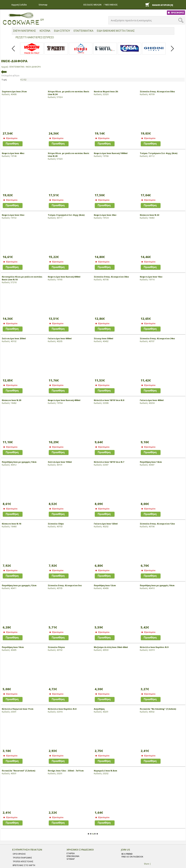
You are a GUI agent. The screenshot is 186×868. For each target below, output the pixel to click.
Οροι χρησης (19, 854)
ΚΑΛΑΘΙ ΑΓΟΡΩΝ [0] (163, 5)
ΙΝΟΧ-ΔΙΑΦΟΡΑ (33, 67)
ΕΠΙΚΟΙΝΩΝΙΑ (73, 856)
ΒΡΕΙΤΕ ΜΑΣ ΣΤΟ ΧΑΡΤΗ (24, 865)
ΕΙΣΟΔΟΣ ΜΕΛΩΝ (92, 5)
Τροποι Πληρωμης (22, 858)
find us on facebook (132, 857)
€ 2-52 (23, 80)
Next (172, 51)
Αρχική (5, 67)
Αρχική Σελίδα (19, 5)
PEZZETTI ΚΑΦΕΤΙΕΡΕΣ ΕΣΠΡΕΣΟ (35, 37)
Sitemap (43, 5)
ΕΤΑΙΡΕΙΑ (71, 853)
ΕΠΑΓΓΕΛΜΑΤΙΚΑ (83, 31)
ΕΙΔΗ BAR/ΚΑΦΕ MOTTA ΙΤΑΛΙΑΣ (116, 31)
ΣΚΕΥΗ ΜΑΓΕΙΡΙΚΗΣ (24, 31)
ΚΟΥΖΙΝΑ (45, 31)
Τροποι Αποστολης (23, 861)
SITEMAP (71, 859)
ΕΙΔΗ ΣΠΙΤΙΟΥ (62, 31)
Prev (14, 51)
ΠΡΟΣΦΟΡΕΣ (177, 13)
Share (147, 864)
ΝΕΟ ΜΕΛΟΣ (111, 5)
